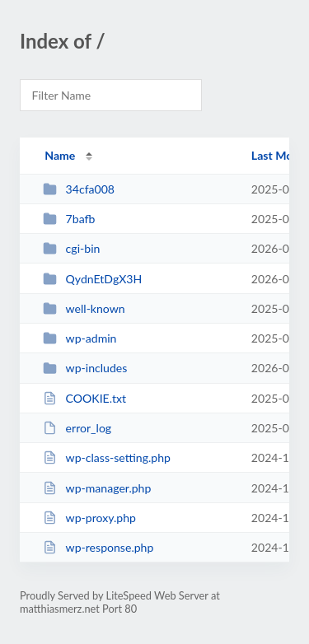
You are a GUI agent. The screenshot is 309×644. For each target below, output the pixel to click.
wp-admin (80, 338)
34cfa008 (79, 189)
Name (60, 155)
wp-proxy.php (89, 518)
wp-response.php (98, 547)
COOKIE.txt (84, 398)
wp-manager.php (97, 488)
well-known (84, 308)
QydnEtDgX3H (92, 279)
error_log (77, 428)
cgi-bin (71, 248)
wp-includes (85, 368)
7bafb (69, 219)
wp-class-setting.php (107, 457)
